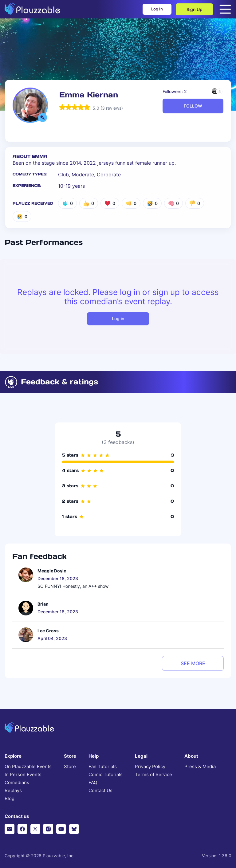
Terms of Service (153, 775)
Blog (10, 799)
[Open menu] (225, 9)
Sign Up (195, 9)
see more (193, 663)
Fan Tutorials (103, 767)
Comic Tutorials (106, 775)
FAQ (93, 783)
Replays (13, 791)
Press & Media (200, 767)
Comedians (17, 783)
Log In (153, 9)
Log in (118, 318)
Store (70, 767)
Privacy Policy (150, 767)
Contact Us (100, 791)
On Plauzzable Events (28, 767)
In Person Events (23, 775)
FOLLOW (193, 106)
